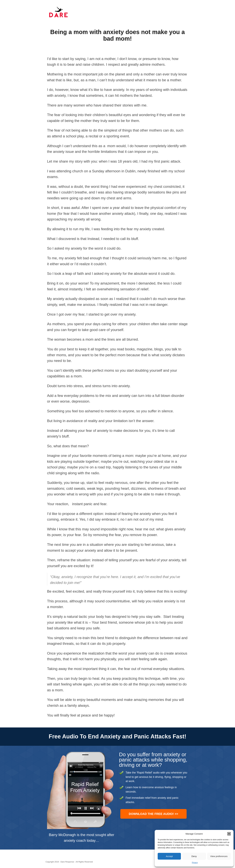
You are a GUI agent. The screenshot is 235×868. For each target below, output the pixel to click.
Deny (194, 856)
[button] (229, 834)
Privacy (195, 863)
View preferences (219, 856)
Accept (169, 856)
